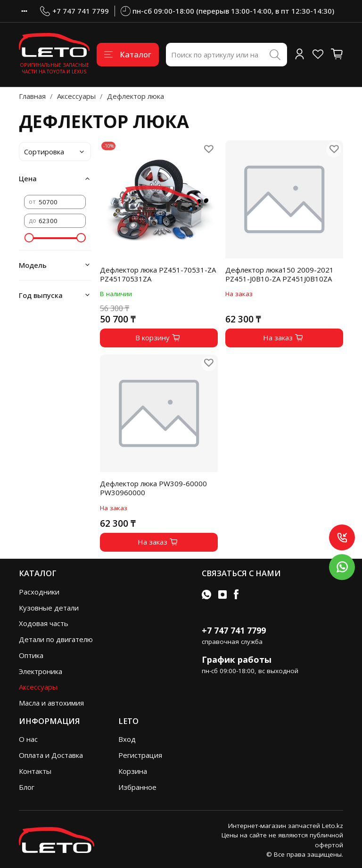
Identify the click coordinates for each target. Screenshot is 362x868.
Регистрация (140, 755)
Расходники (39, 592)
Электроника (41, 671)
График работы (237, 659)
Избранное (137, 787)
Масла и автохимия (51, 703)
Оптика (31, 655)
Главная (32, 96)
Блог (27, 787)
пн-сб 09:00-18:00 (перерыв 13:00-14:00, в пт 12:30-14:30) (228, 11)
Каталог (128, 54)
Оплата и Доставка (51, 755)
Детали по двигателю (56, 639)
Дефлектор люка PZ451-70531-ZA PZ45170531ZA (158, 274)
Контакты (35, 771)
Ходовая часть (44, 623)
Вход (127, 739)
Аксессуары (76, 96)
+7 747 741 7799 (74, 11)
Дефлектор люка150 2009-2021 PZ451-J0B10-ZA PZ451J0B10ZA (280, 274)
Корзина (133, 771)
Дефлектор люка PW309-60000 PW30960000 (153, 488)
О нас (28, 739)
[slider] (29, 238)
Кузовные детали (49, 608)
